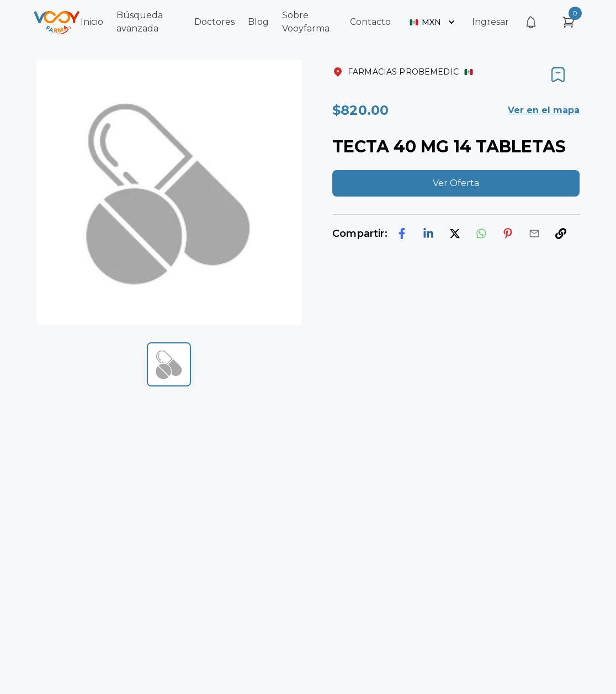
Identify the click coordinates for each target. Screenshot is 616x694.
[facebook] (402, 234)
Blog (258, 22)
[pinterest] (508, 234)
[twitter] (455, 234)
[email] (534, 234)
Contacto (370, 22)
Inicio (92, 22)
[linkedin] (428, 234)
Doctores (214, 22)
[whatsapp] (481, 234)
